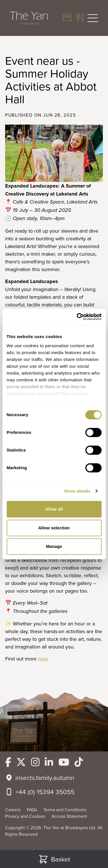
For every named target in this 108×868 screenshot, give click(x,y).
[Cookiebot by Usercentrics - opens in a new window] (77, 317)
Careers (13, 810)
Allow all (54, 509)
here (43, 659)
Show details (77, 491)
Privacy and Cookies (26, 816)
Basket (54, 859)
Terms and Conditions (65, 810)
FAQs (32, 810)
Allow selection (54, 528)
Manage (54, 546)
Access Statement (69, 816)
